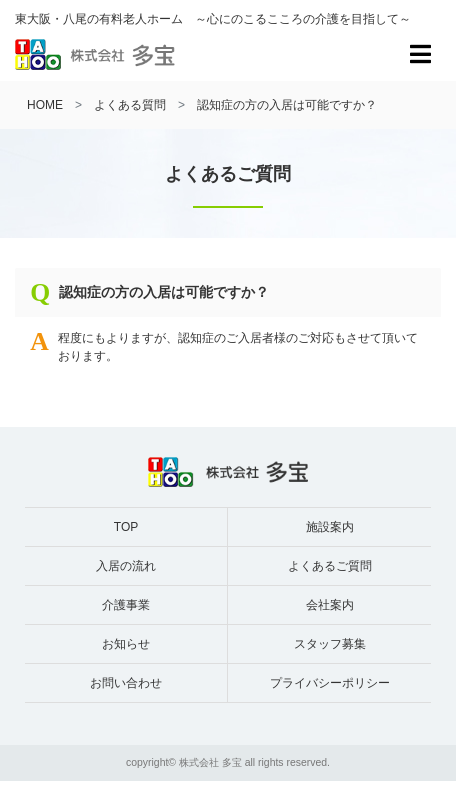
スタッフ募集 (330, 644)
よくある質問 (130, 105)
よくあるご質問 (330, 566)
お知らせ (126, 644)
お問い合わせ (126, 683)
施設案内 (330, 527)
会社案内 (330, 605)
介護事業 (126, 605)
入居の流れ (126, 566)
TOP (126, 527)
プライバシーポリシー (330, 683)
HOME (45, 105)
